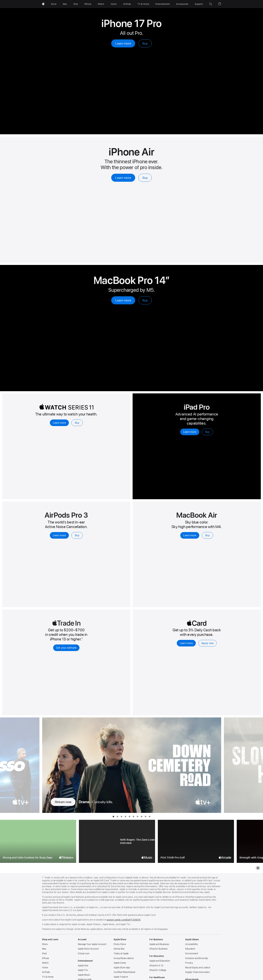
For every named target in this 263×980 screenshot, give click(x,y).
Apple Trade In (121, 977)
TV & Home (48, 977)
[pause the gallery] (258, 868)
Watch (45, 963)
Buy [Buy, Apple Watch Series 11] (77, 423)
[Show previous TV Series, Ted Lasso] (20, 765)
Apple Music (84, 975)
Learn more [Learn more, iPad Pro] (190, 432)
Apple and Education (160, 961)
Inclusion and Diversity (197, 958)
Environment (192, 954)
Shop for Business (158, 949)
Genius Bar (119, 949)
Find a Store (120, 944)
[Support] (199, 4)
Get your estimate (66, 648)
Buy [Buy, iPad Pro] (207, 432)
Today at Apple (121, 954)
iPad (44, 954)
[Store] (54, 4)
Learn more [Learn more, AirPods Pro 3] (59, 535)
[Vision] (114, 4)
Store (45, 944)
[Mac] (65, 4)
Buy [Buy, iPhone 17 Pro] (145, 43)
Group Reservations (124, 958)
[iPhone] (88, 4)
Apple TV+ (83, 970)
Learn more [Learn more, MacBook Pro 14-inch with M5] (123, 300)
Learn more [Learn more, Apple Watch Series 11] (59, 423)
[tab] (113, 817)
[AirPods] (127, 4)
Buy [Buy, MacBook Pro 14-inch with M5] (145, 300)
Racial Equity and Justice (198, 968)
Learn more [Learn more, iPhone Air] (123, 178)
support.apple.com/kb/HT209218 (124, 920)
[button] (211, 4)
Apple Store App (122, 968)
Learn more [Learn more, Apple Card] (186, 643)
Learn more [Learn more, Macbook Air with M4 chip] (190, 535)
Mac (44, 949)
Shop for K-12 (156, 966)
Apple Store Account (88, 949)
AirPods (46, 972)
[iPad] (76, 4)
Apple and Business (159, 944)
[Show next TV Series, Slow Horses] (243, 765)
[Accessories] (182, 4)
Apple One (83, 966)
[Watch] (101, 4)
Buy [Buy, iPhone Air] (145, 178)
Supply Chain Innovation (197, 972)
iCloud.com (84, 954)
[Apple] (43, 4)
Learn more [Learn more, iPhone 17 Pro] (123, 43)
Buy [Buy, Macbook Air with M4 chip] (207, 535)
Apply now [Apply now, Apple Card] (207, 643)
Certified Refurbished (124, 972)
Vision (45, 968)
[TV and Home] (143, 4)
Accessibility (191, 944)
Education (190, 949)
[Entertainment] (163, 4)
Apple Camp (120, 963)
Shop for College (158, 970)
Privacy (189, 963)
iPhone (45, 958)
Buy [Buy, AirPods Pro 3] (77, 535)
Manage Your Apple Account (92, 944)
